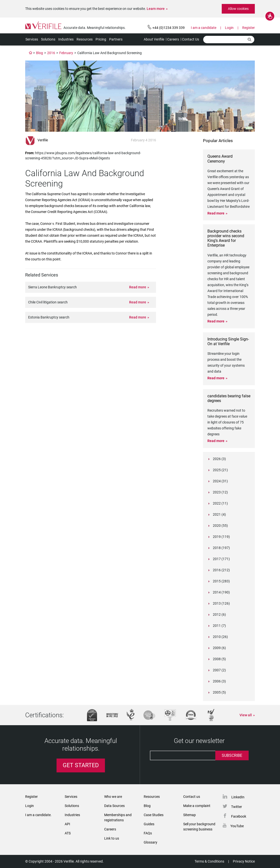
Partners (116, 39)
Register (249, 28)
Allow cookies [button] (238, 9)
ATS (68, 833)
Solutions (48, 39)
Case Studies (154, 815)
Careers (173, 39)
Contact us (192, 797)
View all (246, 715)
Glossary (150, 842)
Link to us (112, 838)
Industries (66, 39)
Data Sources (114, 806)
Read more (138, 287)
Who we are (113, 797)
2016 (51, 53)
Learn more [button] (156, 9)
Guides (149, 824)
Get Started (81, 765)
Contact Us (190, 39)
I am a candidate (204, 28)
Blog (40, 53)
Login (229, 28)
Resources (85, 39)
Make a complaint (197, 806)
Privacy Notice (244, 861)
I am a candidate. (38, 815)
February (66, 53)
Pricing (101, 39)
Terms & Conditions (209, 861)
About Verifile (154, 39)
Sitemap (190, 815)
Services (32, 39)
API (67, 824)
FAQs (148, 833)
